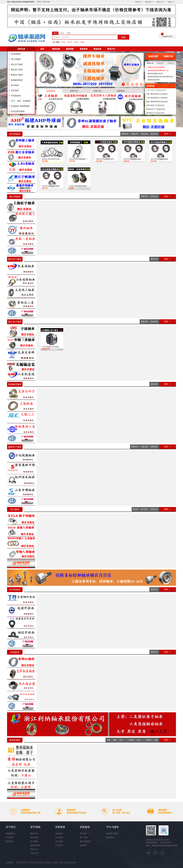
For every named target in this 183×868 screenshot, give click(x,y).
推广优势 (84, 837)
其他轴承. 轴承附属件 (20, 106)
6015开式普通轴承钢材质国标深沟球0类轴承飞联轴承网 (133, 159)
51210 (70, 42)
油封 (139, 740)
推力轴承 (15, 85)
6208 (82, 42)
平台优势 (10, 837)
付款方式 (34, 853)
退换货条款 (35, 845)
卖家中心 (160, 2)
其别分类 (144, 134)
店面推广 (84, 845)
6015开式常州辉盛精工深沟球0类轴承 (79, 159)
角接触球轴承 (17, 80)
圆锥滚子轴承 (17, 75)
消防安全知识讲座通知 (156, 67)
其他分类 (154, 134)
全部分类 (21, 49)
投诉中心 (34, 849)
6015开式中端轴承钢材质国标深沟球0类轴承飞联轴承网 (161, 159)
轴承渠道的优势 (154, 80)
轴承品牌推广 (86, 841)
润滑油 (149, 740)
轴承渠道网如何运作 (155, 74)
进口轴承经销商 (36, 863)
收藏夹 (171, 2)
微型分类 (125, 134)
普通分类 (135, 134)
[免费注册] (46, 2)
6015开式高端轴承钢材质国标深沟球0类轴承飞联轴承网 (52, 186)
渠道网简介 (11, 833)
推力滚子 (144, 509)
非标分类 (144, 447)
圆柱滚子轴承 (17, 70)
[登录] (39, 2)
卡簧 (156, 740)
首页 (42, 49)
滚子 (121, 740)
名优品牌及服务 (18, 111)
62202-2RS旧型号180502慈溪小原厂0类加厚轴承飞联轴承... (79, 186)
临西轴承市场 (70, 863)
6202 (64, 42)
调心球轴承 (16, 59)
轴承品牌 (56, 49)
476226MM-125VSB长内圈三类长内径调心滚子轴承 (52, 347)
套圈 (109, 740)
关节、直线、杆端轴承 (21, 101)
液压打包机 (58, 863)
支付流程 (59, 837)
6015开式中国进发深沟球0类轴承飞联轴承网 (106, 159)
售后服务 (34, 841)
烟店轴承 (48, 863)
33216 (76, 42)
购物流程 (59, 833)
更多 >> (167, 134)
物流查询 (110, 837)
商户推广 (84, 833)
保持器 (131, 740)
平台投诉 (59, 845)
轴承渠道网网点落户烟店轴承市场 (160, 77)
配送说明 (34, 837)
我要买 (139, 2)
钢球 (115, 740)
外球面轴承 (16, 96)
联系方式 (111, 49)
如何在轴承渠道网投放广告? (158, 70)
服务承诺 (34, 833)
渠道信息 (97, 49)
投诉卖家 (59, 841)
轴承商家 (70, 49)
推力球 (136, 509)
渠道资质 (84, 49)
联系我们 (10, 841)
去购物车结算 (167, 36)
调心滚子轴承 (17, 64)
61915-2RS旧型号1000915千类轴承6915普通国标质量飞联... (52, 159)
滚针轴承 (15, 90)
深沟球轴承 (16, 54)
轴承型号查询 (112, 833)
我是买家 (149, 2)
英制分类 (154, 447)
